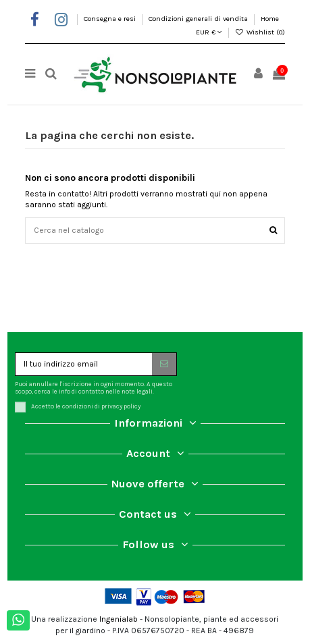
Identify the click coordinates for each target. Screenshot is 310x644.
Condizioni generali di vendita (199, 19)
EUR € (209, 32)
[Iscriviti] (164, 364)
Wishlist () (260, 32)
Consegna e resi (111, 19)
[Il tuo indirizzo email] (84, 364)
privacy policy (121, 407)
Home (270, 19)
